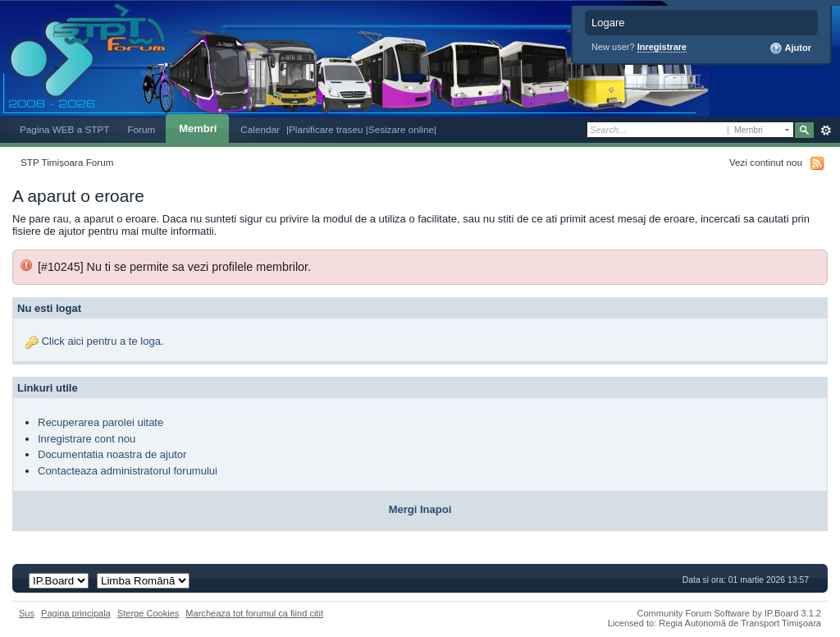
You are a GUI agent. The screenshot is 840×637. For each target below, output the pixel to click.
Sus (27, 613)
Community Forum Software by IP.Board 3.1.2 (729, 613)
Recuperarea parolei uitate (100, 422)
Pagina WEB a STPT (64, 129)
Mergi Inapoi (420, 509)
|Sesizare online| (401, 129)
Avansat (826, 131)
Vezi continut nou (766, 162)
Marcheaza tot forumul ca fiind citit (254, 613)
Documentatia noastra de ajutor (112, 454)
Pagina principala (76, 613)
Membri (198, 128)
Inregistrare (662, 47)
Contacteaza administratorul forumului (128, 471)
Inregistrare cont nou (87, 439)
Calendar (260, 129)
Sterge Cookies (148, 613)
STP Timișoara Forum (67, 162)
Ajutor (790, 48)
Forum (141, 129)
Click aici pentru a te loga (101, 341)
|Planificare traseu (326, 129)
